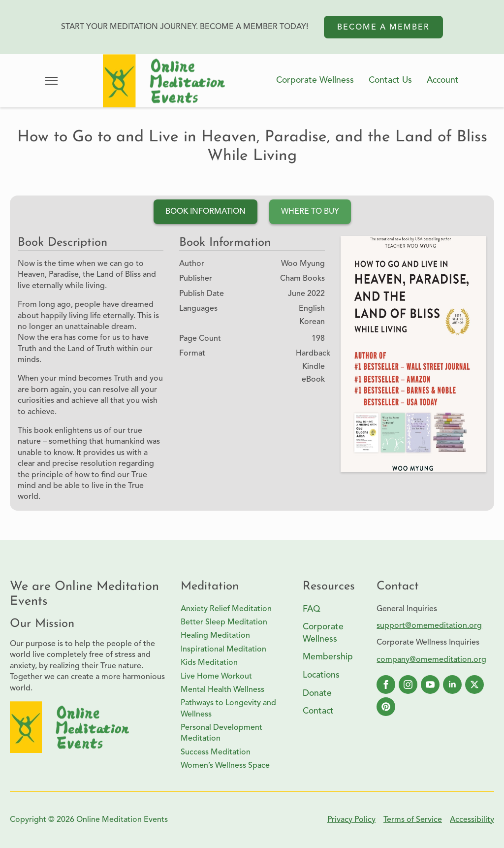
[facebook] (386, 685)
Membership (328, 657)
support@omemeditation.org (429, 626)
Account (443, 81)
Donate (317, 694)
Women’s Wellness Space (225, 766)
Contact (318, 711)
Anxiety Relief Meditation (226, 609)
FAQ (312, 609)
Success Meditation (216, 752)
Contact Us (390, 81)
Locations (321, 675)
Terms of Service (413, 820)
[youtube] (430, 685)
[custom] (386, 707)
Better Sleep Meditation (224, 622)
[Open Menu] (51, 81)
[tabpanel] (252, 373)
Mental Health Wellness (222, 690)
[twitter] (474, 685)
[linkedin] (452, 685)
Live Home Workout (216, 677)
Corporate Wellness (315, 81)
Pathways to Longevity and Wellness (228, 709)
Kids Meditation (209, 663)
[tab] (205, 212)
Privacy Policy (351, 820)
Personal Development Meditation (221, 733)
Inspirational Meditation (223, 650)
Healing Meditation (215, 636)
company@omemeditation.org (431, 660)
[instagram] (408, 685)
